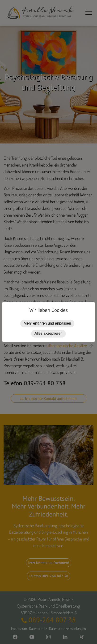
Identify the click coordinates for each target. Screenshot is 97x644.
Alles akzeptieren (48, 333)
